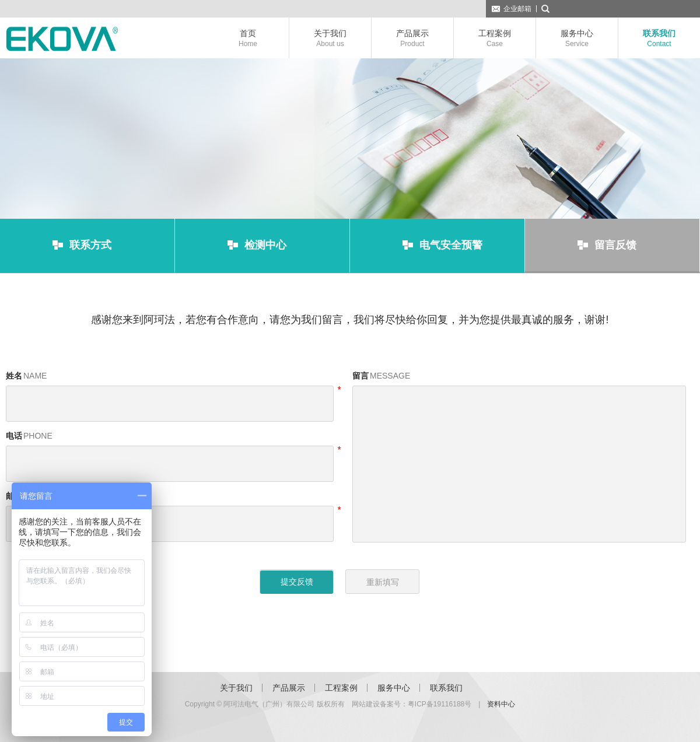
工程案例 (495, 38)
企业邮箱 (517, 9)
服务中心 (577, 38)
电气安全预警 (451, 245)
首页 (248, 38)
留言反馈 (615, 245)
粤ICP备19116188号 (440, 704)
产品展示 (412, 38)
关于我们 (330, 38)
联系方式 (90, 245)
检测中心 (265, 245)
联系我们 (659, 38)
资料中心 (501, 704)
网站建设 (366, 704)
